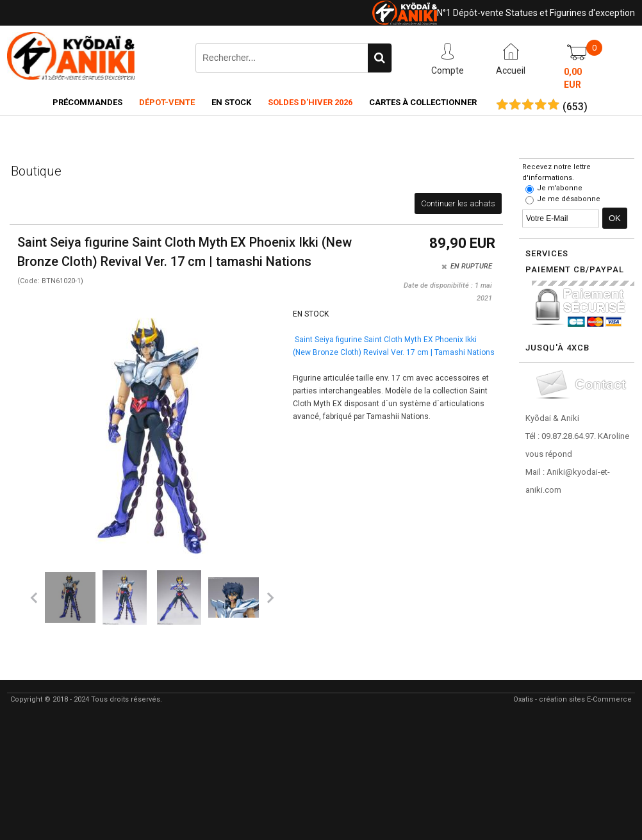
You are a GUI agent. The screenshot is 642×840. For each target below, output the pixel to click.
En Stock (231, 102)
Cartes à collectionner (423, 102)
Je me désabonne (569, 199)
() (575, 107)
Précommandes (87, 102)
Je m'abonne (560, 188)
